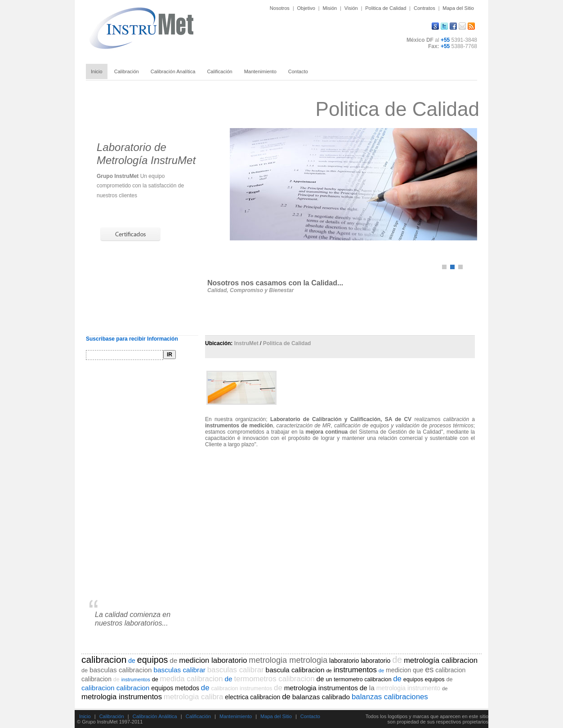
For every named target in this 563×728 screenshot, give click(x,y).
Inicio (85, 716)
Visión (351, 8)
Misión (330, 8)
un (329, 679)
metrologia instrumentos (321, 688)
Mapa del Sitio (458, 8)
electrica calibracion (252, 697)
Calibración (112, 716)
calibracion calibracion (115, 688)
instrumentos (355, 670)
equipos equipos (424, 679)
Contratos (424, 8)
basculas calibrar (179, 670)
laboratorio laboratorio (360, 661)
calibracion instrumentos (241, 688)
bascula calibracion (295, 670)
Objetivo (306, 8)
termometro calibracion (362, 679)
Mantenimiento (236, 716)
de (132, 661)
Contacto (310, 716)
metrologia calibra (193, 697)
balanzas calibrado (321, 697)
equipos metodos (175, 688)
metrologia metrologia (288, 660)
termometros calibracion (274, 679)
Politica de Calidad (386, 8)
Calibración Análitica (155, 716)
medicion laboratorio (213, 660)
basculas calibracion (121, 670)
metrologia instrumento (408, 688)
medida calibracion (192, 679)
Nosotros (280, 8)
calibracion (104, 659)
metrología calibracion (441, 660)
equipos (153, 660)
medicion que (404, 670)
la (372, 688)
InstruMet (246, 343)
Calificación (198, 716)
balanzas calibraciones (390, 697)
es (429, 670)
